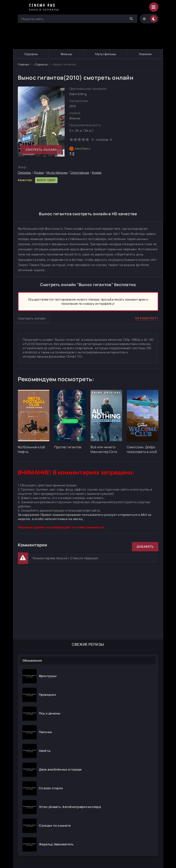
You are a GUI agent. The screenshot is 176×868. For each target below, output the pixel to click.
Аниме (97, 172)
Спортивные (80, 172)
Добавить (145, 547)
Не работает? (147, 318)
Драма (39, 172)
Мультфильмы (106, 54)
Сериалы (31, 54)
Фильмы (67, 54)
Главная (23, 64)
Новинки (145, 54)
